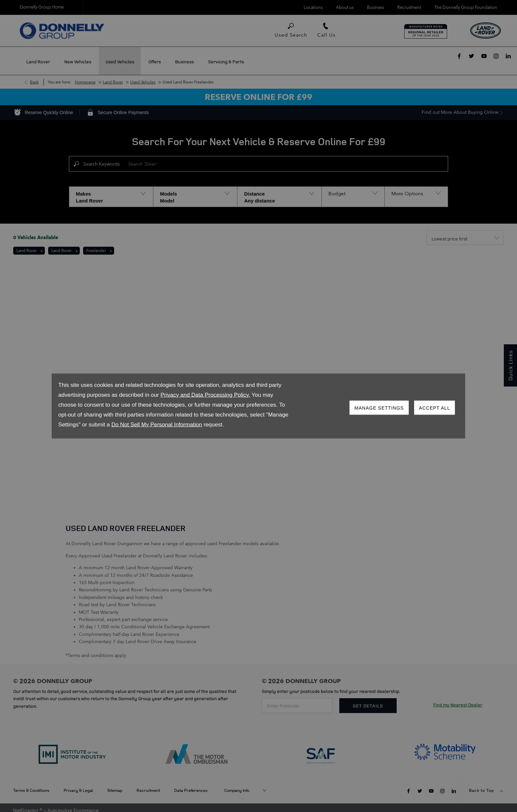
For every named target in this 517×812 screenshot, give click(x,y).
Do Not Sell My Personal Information (157, 425)
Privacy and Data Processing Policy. (205, 395)
